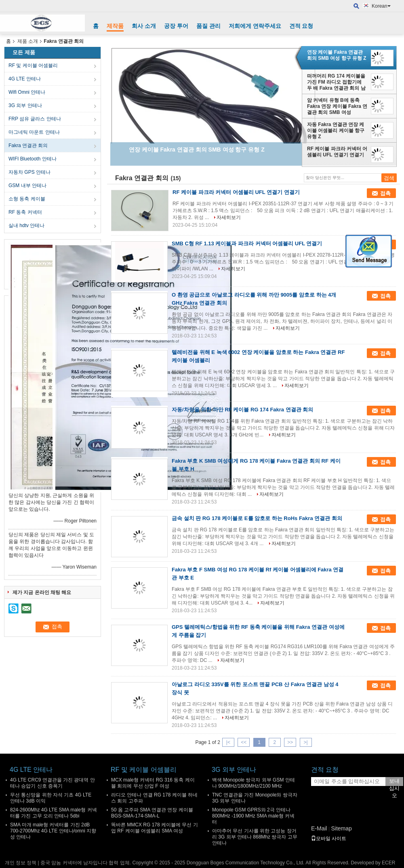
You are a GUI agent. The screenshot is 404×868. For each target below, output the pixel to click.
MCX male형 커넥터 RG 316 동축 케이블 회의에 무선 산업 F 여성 (153, 783)
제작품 (115, 26)
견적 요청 (301, 26)
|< (228, 742)
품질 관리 (208, 26)
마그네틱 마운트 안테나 (34, 132)
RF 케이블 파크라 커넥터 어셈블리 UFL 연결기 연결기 (337, 152)
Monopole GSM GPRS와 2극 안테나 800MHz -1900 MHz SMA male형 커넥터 (253, 816)
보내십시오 (394, 782)
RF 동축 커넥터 (25, 212)
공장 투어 (176, 26)
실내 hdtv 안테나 (26, 225)
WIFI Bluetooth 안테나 (33, 159)
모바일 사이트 (329, 839)
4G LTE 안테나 (25, 79)
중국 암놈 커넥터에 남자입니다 (74, 863)
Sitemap (341, 828)
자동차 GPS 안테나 (29, 172)
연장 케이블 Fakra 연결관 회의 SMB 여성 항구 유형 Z (337, 55)
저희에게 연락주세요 (255, 26)
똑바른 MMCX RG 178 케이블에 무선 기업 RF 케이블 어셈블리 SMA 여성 (155, 828)
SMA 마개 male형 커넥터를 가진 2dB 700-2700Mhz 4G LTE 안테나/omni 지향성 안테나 (53, 831)
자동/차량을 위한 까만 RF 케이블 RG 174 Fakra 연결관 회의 (242, 410)
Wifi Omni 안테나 (27, 92)
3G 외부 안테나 (25, 105)
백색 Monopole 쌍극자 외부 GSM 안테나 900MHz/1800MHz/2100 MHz (254, 783)
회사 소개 (144, 26)
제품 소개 (28, 41)
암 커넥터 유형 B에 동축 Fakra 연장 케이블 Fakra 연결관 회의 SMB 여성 (337, 106)
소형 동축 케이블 (27, 199)
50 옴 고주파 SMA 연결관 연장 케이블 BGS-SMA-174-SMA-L (152, 813)
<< (244, 742)
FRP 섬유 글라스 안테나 (35, 119)
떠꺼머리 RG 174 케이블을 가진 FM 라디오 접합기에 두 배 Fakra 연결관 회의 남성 (336, 82)
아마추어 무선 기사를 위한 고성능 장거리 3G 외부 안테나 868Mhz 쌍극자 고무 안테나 (255, 837)
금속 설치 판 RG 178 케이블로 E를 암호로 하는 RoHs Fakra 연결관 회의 (257, 518)
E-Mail (319, 828)
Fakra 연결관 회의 (28, 145)
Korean (381, 6)
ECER (388, 863)
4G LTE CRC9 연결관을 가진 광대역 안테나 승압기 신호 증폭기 (53, 783)
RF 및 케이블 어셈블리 (33, 65)
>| (305, 742)
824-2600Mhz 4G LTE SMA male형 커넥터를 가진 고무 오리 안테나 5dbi (54, 813)
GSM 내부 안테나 (27, 185)
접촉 (385, 193)
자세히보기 (229, 217)
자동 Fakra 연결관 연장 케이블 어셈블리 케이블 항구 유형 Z (336, 131)
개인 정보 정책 (21, 863)
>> (290, 742)
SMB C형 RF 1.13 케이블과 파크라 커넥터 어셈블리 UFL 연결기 (247, 243)
